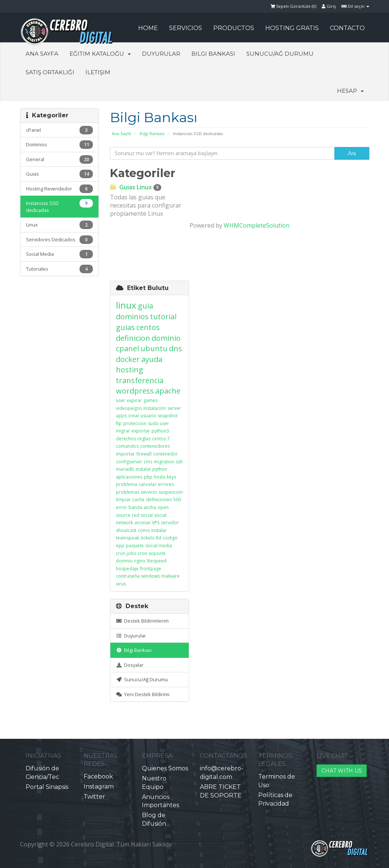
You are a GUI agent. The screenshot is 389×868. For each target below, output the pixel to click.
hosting (129, 370)
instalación (155, 408)
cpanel (127, 348)
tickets (148, 538)
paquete (135, 546)
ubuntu (154, 348)
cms (148, 462)
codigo (170, 538)
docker (128, 359)
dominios (132, 316)
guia (145, 306)
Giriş (329, 6)
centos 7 (161, 439)
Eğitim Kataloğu (100, 54)
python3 (160, 431)
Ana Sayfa (42, 54)
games (150, 400)
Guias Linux (136, 187)
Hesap (350, 91)
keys (171, 477)
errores (166, 484)
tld (158, 538)
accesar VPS (147, 523)
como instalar (152, 530)
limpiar (123, 500)
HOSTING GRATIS (292, 28)
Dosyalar (130, 665)
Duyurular (161, 54)
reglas (144, 439)
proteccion (135, 423)
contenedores (155, 446)
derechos (126, 439)
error (121, 507)
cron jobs (126, 553)
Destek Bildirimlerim (142, 621)
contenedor (166, 454)
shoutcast (126, 530)
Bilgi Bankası (213, 54)
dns (176, 348)
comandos (127, 446)
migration (164, 462)
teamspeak (128, 538)
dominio (166, 338)
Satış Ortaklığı (50, 72)
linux (126, 305)
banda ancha (142, 507)
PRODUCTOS (234, 28)
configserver (129, 462)
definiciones (159, 500)
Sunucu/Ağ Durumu (280, 54)
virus (121, 584)
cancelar (148, 484)
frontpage (151, 569)
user (121, 400)
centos (148, 327)
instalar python (151, 469)
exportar (141, 431)
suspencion (171, 492)
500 (177, 500)
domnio (124, 561)
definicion (133, 338)
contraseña (128, 576)
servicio (149, 492)
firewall (144, 454)
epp (120, 546)
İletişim (98, 72)
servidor (170, 523)
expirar (134, 400)
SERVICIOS (186, 28)
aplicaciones (129, 477)
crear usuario (142, 416)
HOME (148, 28)
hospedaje (127, 569)
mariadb (125, 469)
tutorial (163, 316)
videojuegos (129, 408)
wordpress (135, 391)
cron (142, 553)
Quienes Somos (165, 768)
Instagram (99, 787)
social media (159, 546)
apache (168, 391)
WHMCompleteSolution (257, 225)
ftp (119, 423)
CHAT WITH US (342, 771)
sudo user (158, 423)
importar (125, 454)
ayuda (152, 359)
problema (127, 484)
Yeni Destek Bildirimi (143, 694)
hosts (160, 477)
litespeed (157, 561)
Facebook (98, 776)
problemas (128, 492)
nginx (140, 561)
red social (142, 515)
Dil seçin (355, 6)
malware (170, 576)
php (148, 477)
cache (138, 500)
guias (125, 327)
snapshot (168, 416)
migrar (123, 431)
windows (150, 576)
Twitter (94, 797)
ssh (179, 462)
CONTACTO (347, 28)
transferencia (140, 380)
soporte (157, 553)
